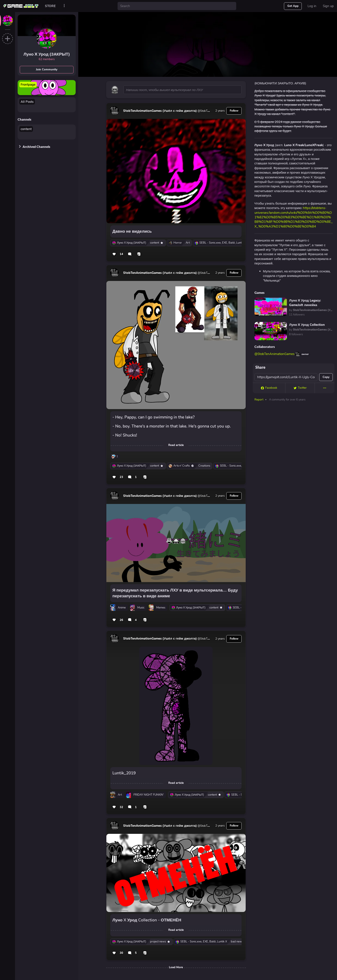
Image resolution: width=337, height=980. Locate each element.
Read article (176, 445)
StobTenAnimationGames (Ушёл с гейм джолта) (160, 111)
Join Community (47, 70)
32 (121, 807)
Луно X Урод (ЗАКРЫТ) (47, 54)
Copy (326, 377)
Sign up (328, 6)
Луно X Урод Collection (307, 325)
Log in (312, 6)
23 (121, 477)
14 (121, 254)
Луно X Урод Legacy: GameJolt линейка (305, 303)
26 (121, 620)
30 (121, 953)
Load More (176, 967)
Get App (293, 6)
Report (259, 400)
